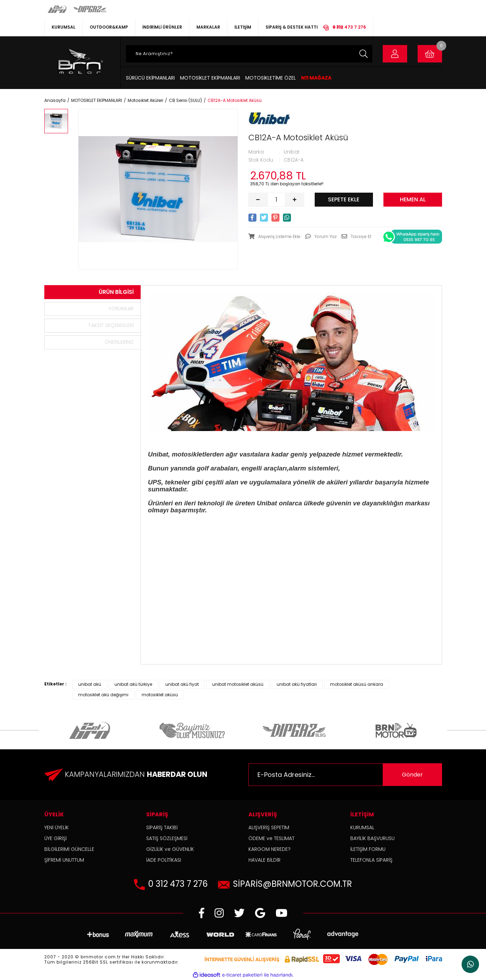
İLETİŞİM (243, 27)
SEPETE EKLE (344, 199)
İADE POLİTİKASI (164, 860)
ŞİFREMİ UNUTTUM (64, 860)
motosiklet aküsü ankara (357, 684)
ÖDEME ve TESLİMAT (271, 838)
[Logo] (80, 63)
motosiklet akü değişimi (103, 695)
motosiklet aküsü (160, 695)
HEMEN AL (413, 199)
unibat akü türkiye (133, 684)
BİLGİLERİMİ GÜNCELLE (69, 849)
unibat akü (90, 684)
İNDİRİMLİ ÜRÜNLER (162, 27)
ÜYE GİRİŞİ (55, 838)
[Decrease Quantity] (258, 200)
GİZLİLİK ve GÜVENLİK (170, 849)
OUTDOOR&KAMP (109, 27)
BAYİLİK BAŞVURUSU (372, 838)
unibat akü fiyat (182, 684)
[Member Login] (395, 54)
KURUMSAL (63, 27)
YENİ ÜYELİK (57, 827)
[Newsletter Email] (345, 775)
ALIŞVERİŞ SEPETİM (269, 827)
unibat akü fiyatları (297, 684)
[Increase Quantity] (294, 200)
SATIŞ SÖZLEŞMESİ (167, 838)
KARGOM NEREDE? (270, 849)
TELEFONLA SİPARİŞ (371, 860)
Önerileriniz (119, 342)
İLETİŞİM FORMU (368, 849)
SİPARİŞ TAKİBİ (162, 827)
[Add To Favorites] (274, 237)
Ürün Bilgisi (116, 292)
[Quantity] (276, 200)
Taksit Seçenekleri (111, 325)
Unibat (292, 152)
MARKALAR (208, 27)
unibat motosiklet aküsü (238, 684)
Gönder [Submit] (412, 775)
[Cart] (430, 54)
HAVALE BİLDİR (264, 860)
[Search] (249, 54)
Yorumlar (121, 309)
